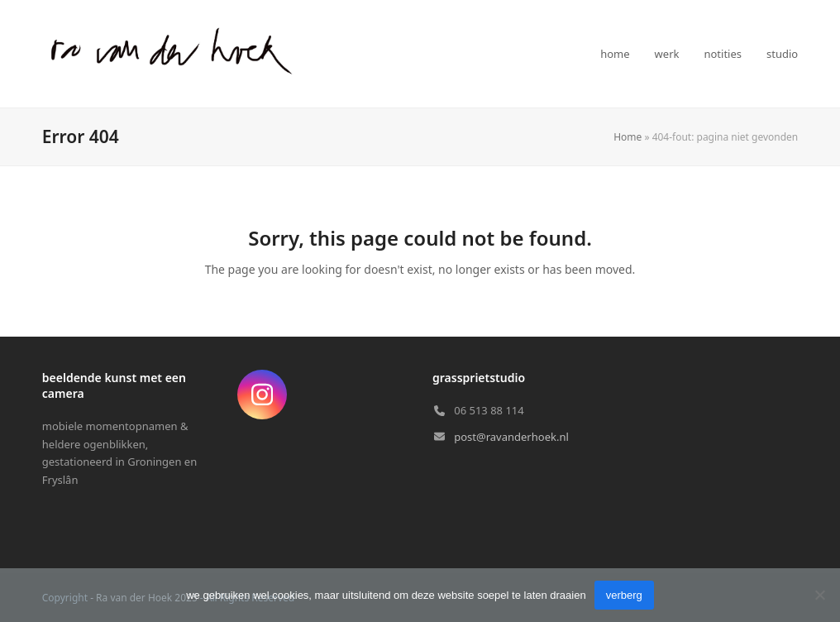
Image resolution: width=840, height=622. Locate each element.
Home (628, 137)
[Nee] (819, 595)
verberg (624, 595)
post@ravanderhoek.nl (511, 437)
